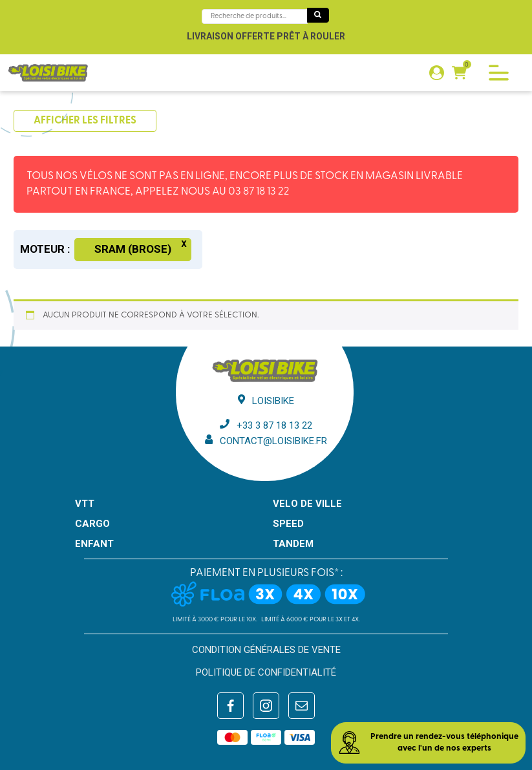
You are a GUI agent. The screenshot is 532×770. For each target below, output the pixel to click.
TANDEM (293, 544)
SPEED (288, 524)
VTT (85, 504)
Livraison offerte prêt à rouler (266, 36)
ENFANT (94, 544)
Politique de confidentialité (266, 672)
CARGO (92, 524)
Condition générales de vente (266, 650)
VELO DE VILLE (307, 504)
